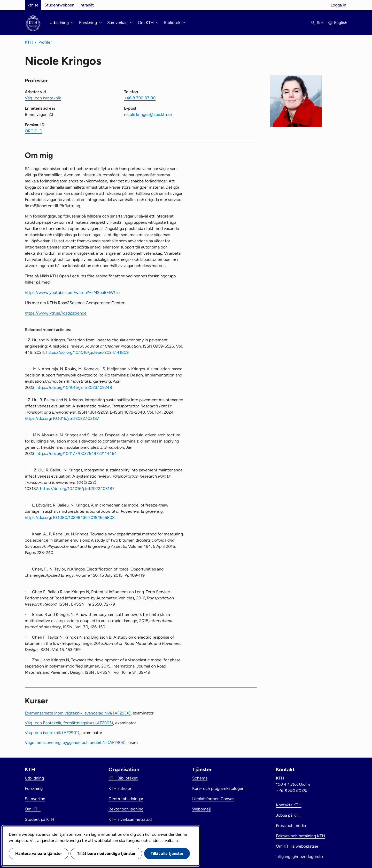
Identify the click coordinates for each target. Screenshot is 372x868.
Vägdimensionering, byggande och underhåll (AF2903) (75, 742)
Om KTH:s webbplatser (297, 846)
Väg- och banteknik (43, 98)
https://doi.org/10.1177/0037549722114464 (77, 453)
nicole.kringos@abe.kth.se (148, 114)
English (341, 23)
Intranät (87, 5)
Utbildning (34, 778)
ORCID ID (34, 131)
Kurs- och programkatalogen (218, 788)
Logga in (338, 5)
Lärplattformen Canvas (213, 799)
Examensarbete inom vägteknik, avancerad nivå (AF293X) (78, 713)
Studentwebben (59, 5)
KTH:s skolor (120, 788)
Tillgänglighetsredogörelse (300, 857)
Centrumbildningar (126, 799)
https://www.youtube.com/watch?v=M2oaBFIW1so (72, 292)
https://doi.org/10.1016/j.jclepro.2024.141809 (87, 352)
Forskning (34, 788)
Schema (200, 778)
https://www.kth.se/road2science (56, 313)
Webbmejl (202, 809)
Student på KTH (40, 819)
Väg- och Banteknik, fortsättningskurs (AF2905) (69, 723)
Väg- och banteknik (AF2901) (52, 733)
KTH (29, 42)
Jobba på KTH (289, 815)
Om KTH (33, 809)
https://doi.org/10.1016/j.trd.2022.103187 (62, 418)
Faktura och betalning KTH (300, 836)
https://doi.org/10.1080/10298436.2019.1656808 (70, 517)
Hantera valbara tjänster (39, 853)
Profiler (45, 42)
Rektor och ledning (126, 809)
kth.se (33, 5)
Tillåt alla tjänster (167, 853)
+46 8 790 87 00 (140, 98)
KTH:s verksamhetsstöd (130, 819)
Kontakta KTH (289, 805)
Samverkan (35, 799)
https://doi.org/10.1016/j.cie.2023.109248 (74, 387)
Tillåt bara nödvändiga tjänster (106, 853)
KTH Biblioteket (123, 778)
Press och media (291, 826)
